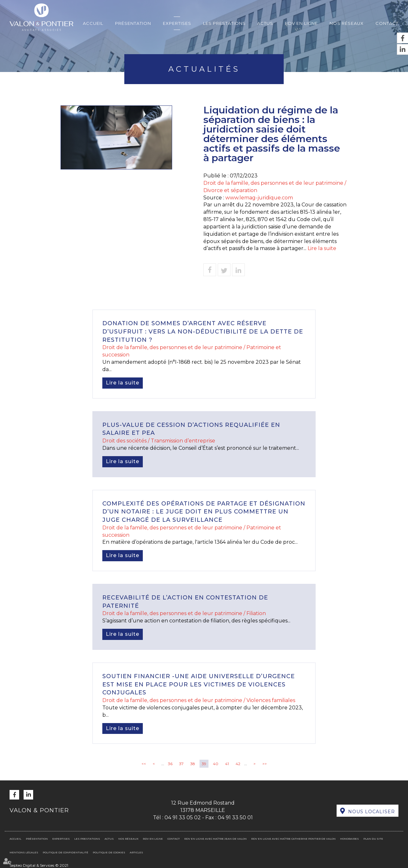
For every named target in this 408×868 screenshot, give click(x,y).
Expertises (177, 23)
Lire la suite (322, 248)
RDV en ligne (301, 23)
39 (204, 764)
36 (170, 764)
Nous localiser (372, 812)
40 (216, 764)
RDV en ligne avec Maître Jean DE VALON (215, 839)
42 (238, 764)
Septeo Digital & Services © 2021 (39, 865)
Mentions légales (24, 852)
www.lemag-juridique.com (259, 198)
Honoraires (350, 839)
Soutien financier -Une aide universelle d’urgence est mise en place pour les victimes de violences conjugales (199, 684)
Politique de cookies (109, 852)
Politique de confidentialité (66, 852)
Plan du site (373, 839)
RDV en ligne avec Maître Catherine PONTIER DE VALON (293, 839)
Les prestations (224, 23)
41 (227, 764)
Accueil (93, 23)
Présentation (133, 23)
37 (181, 764)
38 (193, 764)
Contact (387, 23)
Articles (136, 852)
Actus (265, 23)
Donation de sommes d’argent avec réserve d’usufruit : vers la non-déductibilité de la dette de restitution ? (203, 331)
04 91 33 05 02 (183, 818)
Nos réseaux (347, 23)
